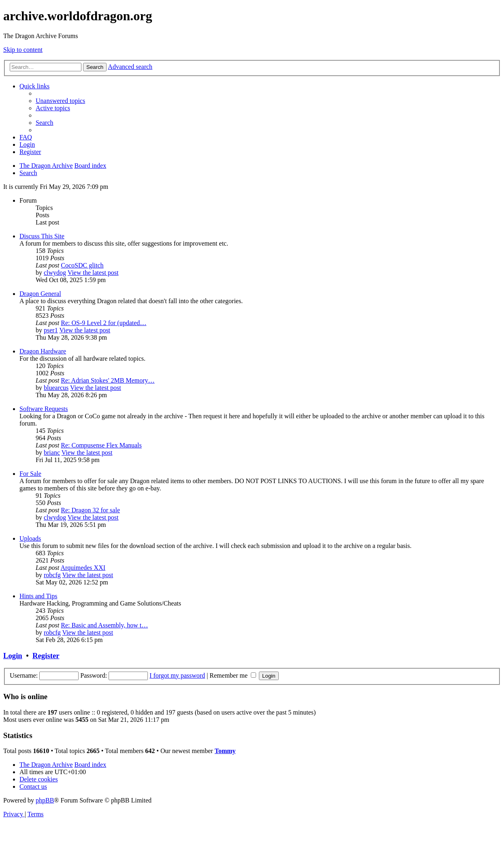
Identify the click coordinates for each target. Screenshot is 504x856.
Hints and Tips (38, 596)
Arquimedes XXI (83, 568)
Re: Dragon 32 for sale (90, 510)
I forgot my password (177, 675)
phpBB (45, 800)
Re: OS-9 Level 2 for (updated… (104, 323)
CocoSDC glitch (82, 265)
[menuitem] (60, 101)
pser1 (51, 330)
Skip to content (23, 50)
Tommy (225, 751)
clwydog (55, 273)
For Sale (30, 474)
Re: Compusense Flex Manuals (101, 445)
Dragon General (40, 294)
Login (13, 656)
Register (46, 656)
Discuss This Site (42, 236)
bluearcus (56, 388)
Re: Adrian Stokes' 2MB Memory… (108, 380)
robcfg (52, 575)
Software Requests (44, 409)
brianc (52, 453)
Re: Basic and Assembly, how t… (104, 625)
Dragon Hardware (43, 351)
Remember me (233, 675)
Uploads (30, 538)
